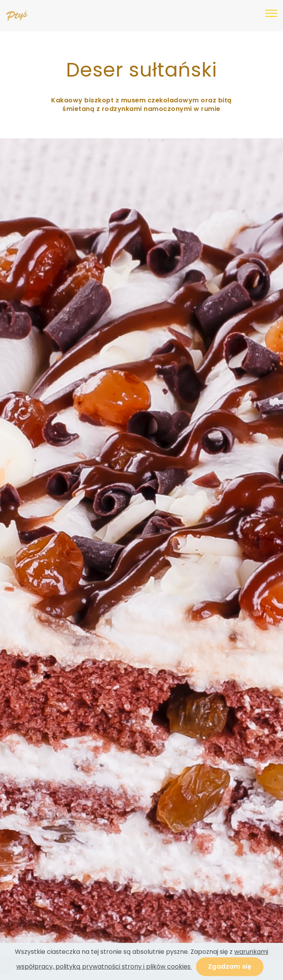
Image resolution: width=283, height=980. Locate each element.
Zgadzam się (230, 967)
